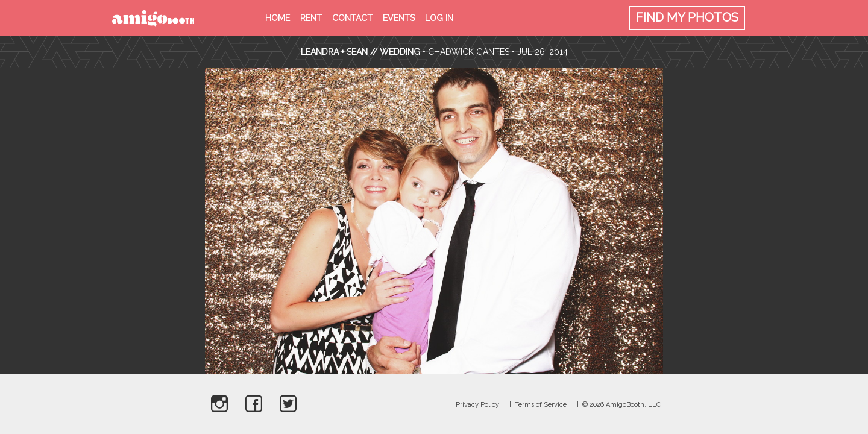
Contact (352, 18)
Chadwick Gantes (469, 52)
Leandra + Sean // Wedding (360, 52)
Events (399, 18)
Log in (439, 18)
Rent (311, 18)
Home (278, 18)
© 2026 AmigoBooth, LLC (621, 405)
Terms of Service (541, 405)
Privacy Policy (477, 405)
